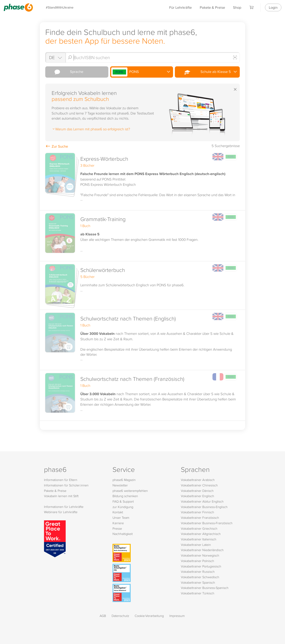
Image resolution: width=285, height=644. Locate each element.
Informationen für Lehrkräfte (64, 507)
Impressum (177, 616)
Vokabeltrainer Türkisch (198, 593)
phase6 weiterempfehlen (130, 491)
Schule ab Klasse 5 (203, 72)
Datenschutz (120, 616)
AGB (103, 616)
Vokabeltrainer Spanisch (198, 582)
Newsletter (120, 485)
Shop (237, 7)
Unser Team (121, 518)
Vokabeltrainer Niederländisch (202, 550)
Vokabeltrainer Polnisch (197, 561)
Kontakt (118, 512)
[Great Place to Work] (55, 538)
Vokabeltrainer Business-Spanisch (205, 588)
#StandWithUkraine (60, 7)
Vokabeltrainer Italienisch (199, 539)
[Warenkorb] (252, 7)
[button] (142, 180)
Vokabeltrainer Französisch (200, 518)
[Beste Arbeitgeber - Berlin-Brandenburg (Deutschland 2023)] (143, 553)
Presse (117, 528)
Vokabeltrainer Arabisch (198, 480)
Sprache (65, 72)
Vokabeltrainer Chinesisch (199, 485)
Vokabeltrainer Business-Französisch (207, 523)
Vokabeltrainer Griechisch (199, 528)
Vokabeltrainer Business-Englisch (204, 507)
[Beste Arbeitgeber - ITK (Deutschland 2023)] (143, 573)
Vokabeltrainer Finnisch (197, 512)
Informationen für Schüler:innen (66, 485)
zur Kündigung (123, 507)
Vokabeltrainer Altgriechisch (201, 534)
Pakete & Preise (212, 7)
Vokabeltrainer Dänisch (197, 491)
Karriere (118, 523)
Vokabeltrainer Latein (196, 545)
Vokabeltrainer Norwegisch (200, 555)
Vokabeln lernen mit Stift (61, 496)
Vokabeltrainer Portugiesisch (201, 566)
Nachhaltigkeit (123, 534)
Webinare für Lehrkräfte (61, 512)
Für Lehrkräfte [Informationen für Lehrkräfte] (180, 7)
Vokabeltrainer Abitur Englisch (202, 501)
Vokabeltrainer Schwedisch (200, 577)
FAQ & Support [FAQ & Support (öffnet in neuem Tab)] (123, 501)
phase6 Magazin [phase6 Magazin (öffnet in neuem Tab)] (124, 480)
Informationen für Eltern (61, 480)
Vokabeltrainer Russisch (198, 572)
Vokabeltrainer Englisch (197, 496)
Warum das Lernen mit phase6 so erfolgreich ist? (91, 129)
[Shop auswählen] (55, 57)
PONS (125, 72)
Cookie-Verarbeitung (149, 616)
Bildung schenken (125, 496)
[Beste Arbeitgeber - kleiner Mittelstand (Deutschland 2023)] (143, 593)
